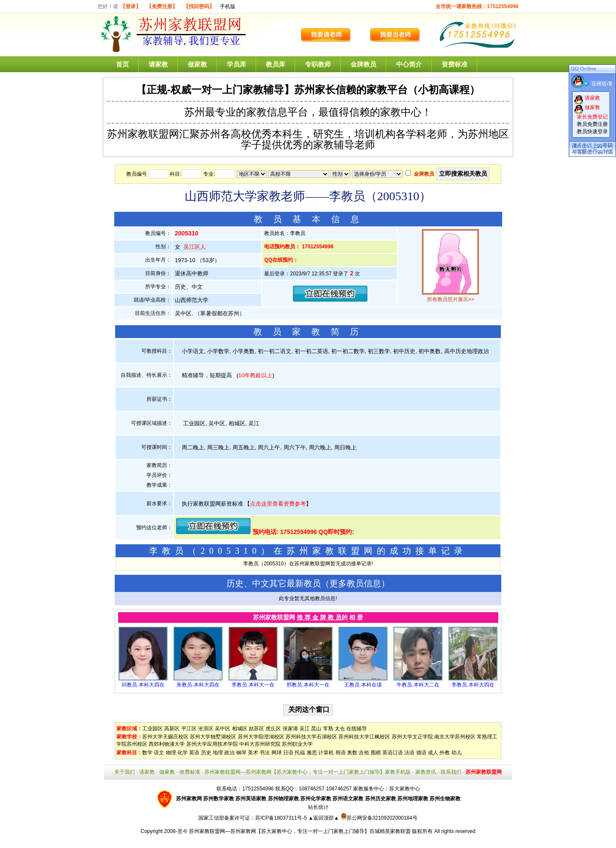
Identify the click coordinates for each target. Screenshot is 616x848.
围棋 (376, 753)
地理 (218, 753)
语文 (159, 753)
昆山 (316, 729)
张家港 (290, 729)
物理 (171, 753)
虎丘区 (273, 729)
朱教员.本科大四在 (198, 685)
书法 (265, 753)
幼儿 (457, 753)
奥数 (352, 753)
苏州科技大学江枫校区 (364, 737)
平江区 (189, 729)
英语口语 (393, 753)
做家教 (197, 64)
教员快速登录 (592, 131)
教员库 (276, 64)
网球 (277, 753)
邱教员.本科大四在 (143, 685)
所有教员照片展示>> (451, 299)
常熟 (328, 729)
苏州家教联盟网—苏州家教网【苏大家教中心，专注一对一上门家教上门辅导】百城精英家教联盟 (300, 831)
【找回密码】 (199, 6)
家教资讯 (426, 772)
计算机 (326, 753)
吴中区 (223, 729)
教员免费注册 (592, 124)
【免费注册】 (162, 6)
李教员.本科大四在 (473, 685)
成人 (433, 753)
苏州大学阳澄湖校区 (261, 737)
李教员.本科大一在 (253, 685)
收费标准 (190, 772)
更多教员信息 (355, 583)
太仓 (340, 729)
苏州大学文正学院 (412, 737)
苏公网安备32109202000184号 (379, 818)
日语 (288, 753)
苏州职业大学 (297, 744)
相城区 (240, 729)
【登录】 (131, 6)
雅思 (312, 753)
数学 (147, 753)
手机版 (228, 6)
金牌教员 (363, 64)
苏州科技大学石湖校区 (311, 737)
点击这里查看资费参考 (278, 504)
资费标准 (454, 64)
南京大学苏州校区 (455, 737)
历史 (206, 753)
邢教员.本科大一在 (308, 685)
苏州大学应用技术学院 (212, 744)
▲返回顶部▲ (323, 818)
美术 (253, 753)
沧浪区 (206, 729)
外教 (445, 753)
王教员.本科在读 (363, 685)
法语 (409, 753)
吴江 (305, 729)
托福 (300, 753)
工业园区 (152, 729)
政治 (229, 753)
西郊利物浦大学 (167, 744)
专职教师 (318, 64)
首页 (122, 64)
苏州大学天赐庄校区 (165, 737)
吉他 (364, 753)
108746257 (339, 789)
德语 (421, 753)
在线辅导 (357, 729)
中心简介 (409, 64)
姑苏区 (256, 729)
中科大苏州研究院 (260, 744)
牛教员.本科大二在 (418, 685)
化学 (183, 753)
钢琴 (241, 753)
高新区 (172, 729)
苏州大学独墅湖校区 (213, 737)
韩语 (341, 753)
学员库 (236, 64)
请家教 (158, 64)
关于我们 (125, 772)
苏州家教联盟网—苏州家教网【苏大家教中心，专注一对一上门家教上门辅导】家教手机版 (308, 772)
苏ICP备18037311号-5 (282, 818)
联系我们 (451, 772)
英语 (194, 753)
